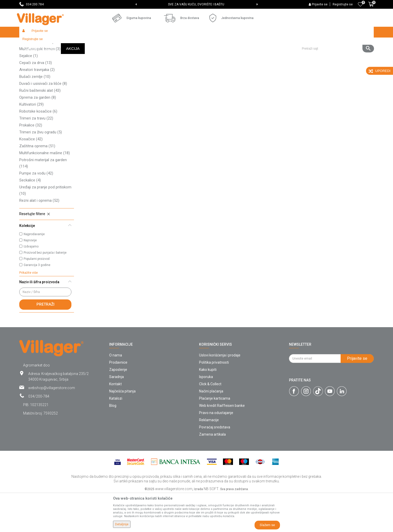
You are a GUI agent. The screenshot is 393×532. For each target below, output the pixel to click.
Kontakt (115, 421)
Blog (113, 443)
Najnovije (30, 278)
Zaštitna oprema (37, 184)
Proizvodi (50, 43)
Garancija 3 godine (37, 302)
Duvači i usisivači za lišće (43, 121)
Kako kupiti (208, 407)
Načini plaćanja (211, 429)
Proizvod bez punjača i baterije (45, 290)
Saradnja (116, 414)
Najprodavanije (34, 272)
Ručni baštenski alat (40, 128)
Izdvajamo (31, 284)
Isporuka (206, 414)
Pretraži (45, 342)
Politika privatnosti (214, 400)
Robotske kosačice (38, 149)
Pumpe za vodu (36, 211)
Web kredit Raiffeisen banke (222, 443)
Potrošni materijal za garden (43, 201)
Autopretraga (231, 53)
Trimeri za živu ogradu (41, 170)
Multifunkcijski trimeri (40, 86)
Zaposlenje (118, 407)
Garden (66, 43)
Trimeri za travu (36, 156)
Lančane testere (37, 66)
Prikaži (305, 53)
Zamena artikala (212, 472)
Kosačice (31, 177)
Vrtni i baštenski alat (90, 43)
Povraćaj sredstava (215, 465)
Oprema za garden (38, 135)
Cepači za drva (36, 100)
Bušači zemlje (35, 114)
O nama (116, 393)
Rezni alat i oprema (39, 238)
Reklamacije (209, 457)
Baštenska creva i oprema (44, 79)
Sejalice (29, 93)
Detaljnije (122, 524)
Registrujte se (343, 4)
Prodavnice (118, 400)
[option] (197, 4)
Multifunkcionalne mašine (45, 190)
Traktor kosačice (37, 72)
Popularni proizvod (37, 296)
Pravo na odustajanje (216, 450)
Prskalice (31, 163)
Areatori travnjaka (37, 107)
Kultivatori (31, 142)
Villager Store (29, 43)
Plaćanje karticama (215, 436)
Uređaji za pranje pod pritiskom (45, 228)
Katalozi (116, 436)
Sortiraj (256, 53)
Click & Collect (210, 421)
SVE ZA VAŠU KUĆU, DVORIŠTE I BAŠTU (196, 4)
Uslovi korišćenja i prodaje (220, 393)
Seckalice (30, 218)
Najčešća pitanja (122, 429)
